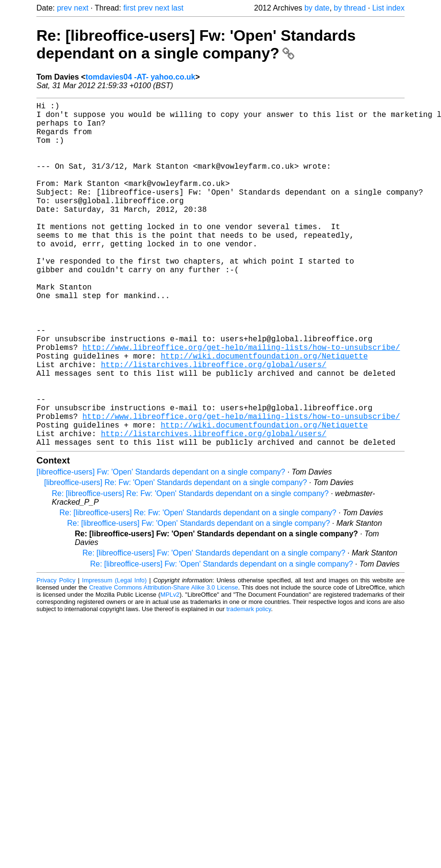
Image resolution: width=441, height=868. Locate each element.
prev (64, 8)
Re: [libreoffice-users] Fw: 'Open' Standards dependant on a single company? (196, 44)
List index (388, 8)
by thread (350, 8)
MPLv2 (170, 671)
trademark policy (249, 686)
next (81, 8)
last (178, 8)
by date (317, 8)
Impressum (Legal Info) (114, 657)
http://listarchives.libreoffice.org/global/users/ (213, 424)
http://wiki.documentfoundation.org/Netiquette (264, 413)
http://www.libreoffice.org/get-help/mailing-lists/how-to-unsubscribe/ (241, 403)
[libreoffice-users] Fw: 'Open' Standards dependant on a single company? (161, 549)
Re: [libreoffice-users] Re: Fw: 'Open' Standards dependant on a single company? (190, 570)
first (129, 8)
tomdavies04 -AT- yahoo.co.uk (140, 77)
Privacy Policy (56, 657)
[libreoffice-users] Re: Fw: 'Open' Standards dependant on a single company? (175, 559)
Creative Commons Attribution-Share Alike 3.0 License (164, 664)
